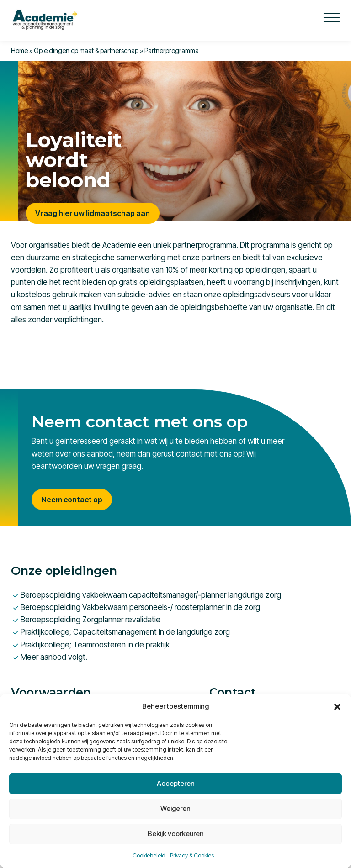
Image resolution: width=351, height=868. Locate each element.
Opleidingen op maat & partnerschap (86, 50)
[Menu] (332, 17)
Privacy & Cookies (192, 855)
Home (19, 50)
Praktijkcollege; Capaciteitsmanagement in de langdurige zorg (125, 632)
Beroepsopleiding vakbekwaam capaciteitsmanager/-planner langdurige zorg (151, 595)
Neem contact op (72, 500)
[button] (337, 706)
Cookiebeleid (149, 855)
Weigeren (175, 808)
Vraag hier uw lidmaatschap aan (93, 213)
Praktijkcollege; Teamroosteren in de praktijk (95, 645)
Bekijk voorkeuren (176, 834)
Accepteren (176, 783)
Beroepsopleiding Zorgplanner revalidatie (90, 620)
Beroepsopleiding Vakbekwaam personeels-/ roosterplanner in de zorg (140, 607)
